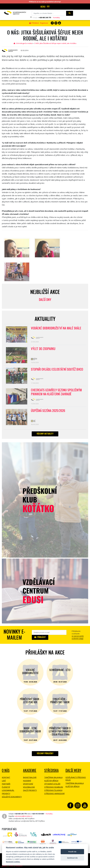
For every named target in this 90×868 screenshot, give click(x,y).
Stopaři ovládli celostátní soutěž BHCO (57, 369)
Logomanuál (8, 790)
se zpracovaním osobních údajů (78, 637)
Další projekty (30, 790)
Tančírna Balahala (53, 777)
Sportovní (28, 784)
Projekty (6, 793)
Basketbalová (30, 777)
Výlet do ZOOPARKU (43, 349)
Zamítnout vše (72, 858)
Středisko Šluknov (53, 790)
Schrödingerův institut (23, 43)
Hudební (27, 781)
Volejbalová (29, 787)
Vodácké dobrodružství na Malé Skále (56, 328)
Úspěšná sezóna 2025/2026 (48, 411)
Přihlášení (34, 23)
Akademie (30, 770)
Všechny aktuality (45, 434)
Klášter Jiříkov (51, 781)
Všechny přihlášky (45, 753)
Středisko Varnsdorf (55, 793)
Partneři (6, 784)
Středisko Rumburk (54, 787)
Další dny (45, 299)
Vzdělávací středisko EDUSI (76, 779)
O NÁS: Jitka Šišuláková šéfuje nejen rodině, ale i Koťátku (55, 43)
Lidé (4, 781)
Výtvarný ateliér (52, 784)
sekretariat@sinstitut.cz (23, 816)
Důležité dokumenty (12, 797)
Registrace (44, 23)
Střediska (51, 770)
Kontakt (6, 777)
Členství (6, 787)
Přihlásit (40, 637)
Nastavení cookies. (13, 862)
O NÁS (6, 770)
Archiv (11, 866)
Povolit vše (72, 852)
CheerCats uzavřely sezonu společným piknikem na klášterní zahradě (56, 392)
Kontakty (56, 17)
